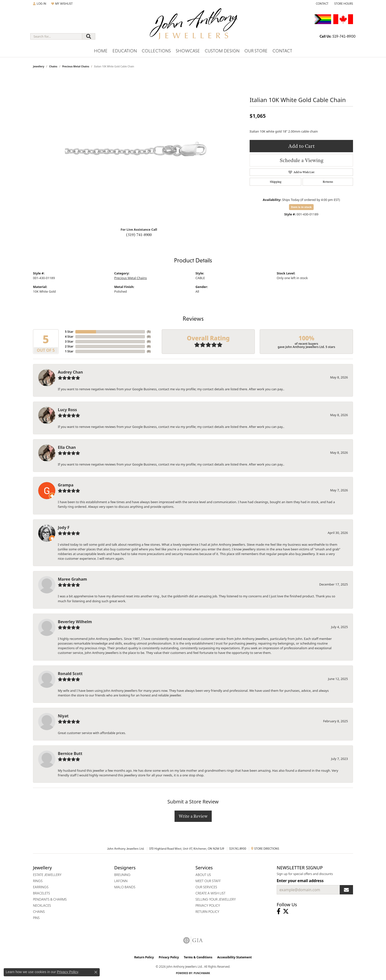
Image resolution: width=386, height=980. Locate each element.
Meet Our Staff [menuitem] (208, 881)
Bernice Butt (70, 754)
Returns (328, 182)
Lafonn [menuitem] (121, 881)
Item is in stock (301, 207)
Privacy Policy (169, 957)
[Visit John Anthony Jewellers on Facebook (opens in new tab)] (279, 911)
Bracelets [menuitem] (41, 893)
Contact (282, 51)
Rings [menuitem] (38, 881)
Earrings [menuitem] (41, 887)
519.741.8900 (238, 849)
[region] (139, 150)
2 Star (69, 346)
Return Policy (144, 957)
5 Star (69, 332)
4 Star (69, 337)
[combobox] (56, 36)
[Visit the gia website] (193, 940)
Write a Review (193, 816)
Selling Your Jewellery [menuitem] (216, 899)
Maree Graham (72, 579)
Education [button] (125, 51)
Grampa (66, 485)
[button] (40, 4)
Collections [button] (156, 51)
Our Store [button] (256, 51)
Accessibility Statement (234, 957)
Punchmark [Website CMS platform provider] (202, 973)
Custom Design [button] (222, 51)
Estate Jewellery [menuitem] (47, 875)
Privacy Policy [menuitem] (208, 905)
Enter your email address (300, 881)
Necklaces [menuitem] (42, 905)
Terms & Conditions (198, 957)
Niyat (63, 716)
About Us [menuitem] (203, 875)
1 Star (69, 351)
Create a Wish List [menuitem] (210, 893)
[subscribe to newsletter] (346, 890)
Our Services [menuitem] (206, 887)
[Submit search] (89, 36)
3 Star (69, 341)
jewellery (39, 66)
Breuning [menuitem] (122, 875)
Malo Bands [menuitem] (125, 887)
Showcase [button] (188, 51)
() (149, 332)
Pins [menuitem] (36, 918)
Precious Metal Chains (76, 66)
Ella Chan (67, 447)
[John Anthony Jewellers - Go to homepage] (193, 27)
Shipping (276, 182)
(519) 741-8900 (139, 235)
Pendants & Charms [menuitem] (50, 899)
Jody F (64, 528)
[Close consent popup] (96, 972)
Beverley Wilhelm (75, 622)
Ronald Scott (70, 674)
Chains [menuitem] (39, 912)
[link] (322, 4)
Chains (53, 66)
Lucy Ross (67, 410)
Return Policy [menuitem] (207, 912)
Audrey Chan (70, 372)
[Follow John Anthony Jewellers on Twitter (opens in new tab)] (286, 911)
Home (101, 51)
